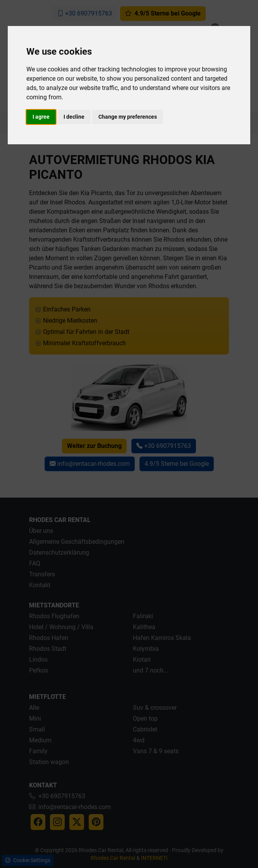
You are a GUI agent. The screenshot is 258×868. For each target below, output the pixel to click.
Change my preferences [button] (128, 117)
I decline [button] (74, 117)
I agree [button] (41, 117)
